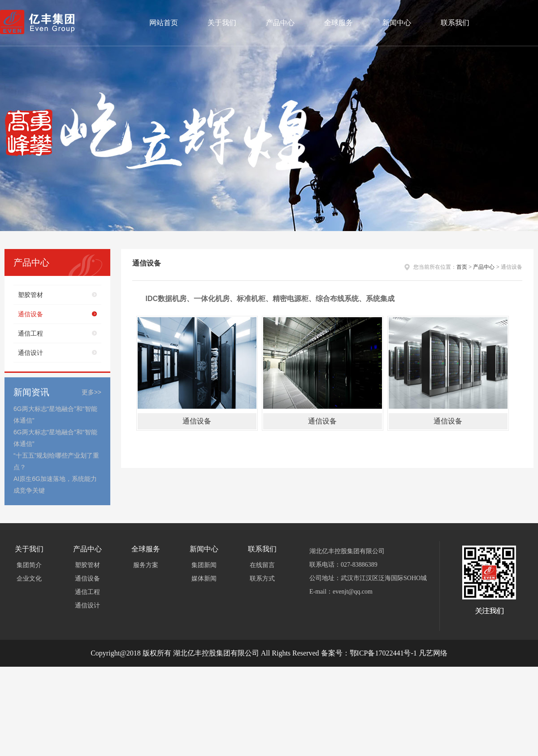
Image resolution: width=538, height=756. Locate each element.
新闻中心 (397, 23)
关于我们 (222, 23)
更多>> (91, 392)
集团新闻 (204, 565)
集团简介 (29, 565)
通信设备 (30, 314)
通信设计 (30, 353)
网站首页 (164, 23)
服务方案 (146, 565)
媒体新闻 (204, 579)
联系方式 (262, 579)
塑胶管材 (30, 295)
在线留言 (262, 565)
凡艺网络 (433, 653)
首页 (462, 267)
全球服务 (338, 23)
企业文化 (29, 579)
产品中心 (280, 23)
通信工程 (30, 333)
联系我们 (455, 23)
